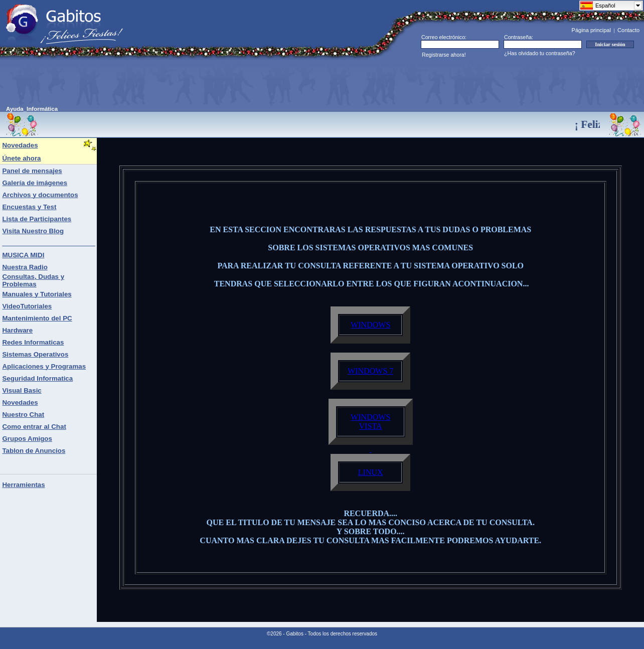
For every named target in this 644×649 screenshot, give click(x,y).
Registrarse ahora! (444, 55)
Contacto (628, 30)
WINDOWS (370, 325)
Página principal (591, 30)
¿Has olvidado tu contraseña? (540, 53)
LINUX (371, 472)
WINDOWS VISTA (370, 422)
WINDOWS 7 (370, 371)
